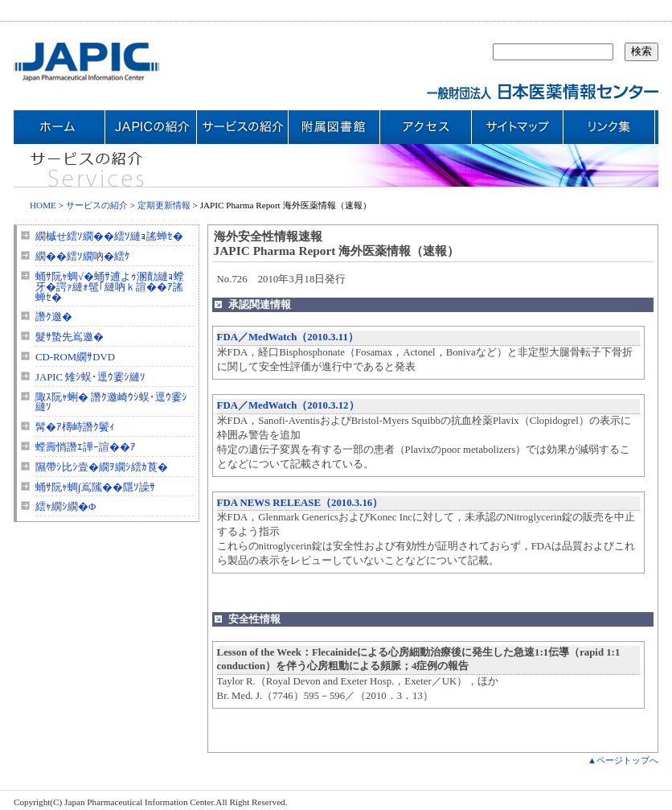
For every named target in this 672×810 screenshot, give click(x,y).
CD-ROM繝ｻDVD (75, 357)
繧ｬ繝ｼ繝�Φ (66, 507)
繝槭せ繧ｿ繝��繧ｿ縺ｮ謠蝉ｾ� (109, 236)
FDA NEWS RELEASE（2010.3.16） (300, 503)
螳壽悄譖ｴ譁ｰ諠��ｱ (86, 447)
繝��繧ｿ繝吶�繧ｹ (83, 257)
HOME (43, 205)
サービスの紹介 (97, 205)
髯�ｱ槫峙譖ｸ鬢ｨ (75, 427)
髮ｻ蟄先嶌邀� (70, 337)
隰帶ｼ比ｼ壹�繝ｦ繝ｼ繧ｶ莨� (102, 467)
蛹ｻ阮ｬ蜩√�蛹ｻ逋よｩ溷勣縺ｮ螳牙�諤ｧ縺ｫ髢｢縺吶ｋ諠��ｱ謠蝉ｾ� (110, 287)
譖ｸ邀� (54, 317)
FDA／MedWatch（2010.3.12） (288, 405)
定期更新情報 (164, 205)
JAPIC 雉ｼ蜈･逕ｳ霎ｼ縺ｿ (90, 377)
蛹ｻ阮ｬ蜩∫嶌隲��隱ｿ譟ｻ (95, 487)
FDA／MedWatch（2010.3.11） (288, 337)
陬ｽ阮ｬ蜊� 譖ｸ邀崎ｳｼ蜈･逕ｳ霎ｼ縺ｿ (111, 403)
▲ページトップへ (623, 760)
